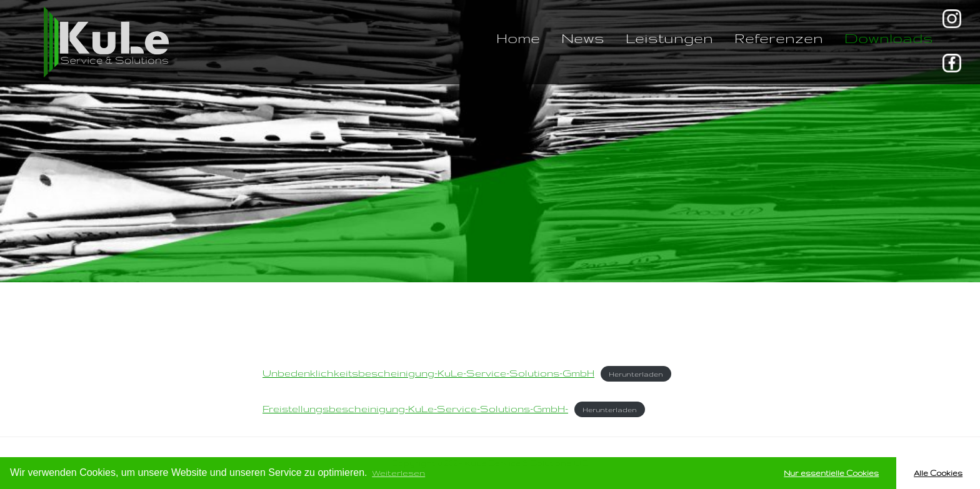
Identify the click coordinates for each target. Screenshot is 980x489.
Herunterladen (636, 374)
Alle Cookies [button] (938, 473)
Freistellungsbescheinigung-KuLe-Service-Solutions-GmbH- (415, 409)
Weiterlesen (398, 473)
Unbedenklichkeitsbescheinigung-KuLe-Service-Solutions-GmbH (428, 373)
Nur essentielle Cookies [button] (831, 473)
